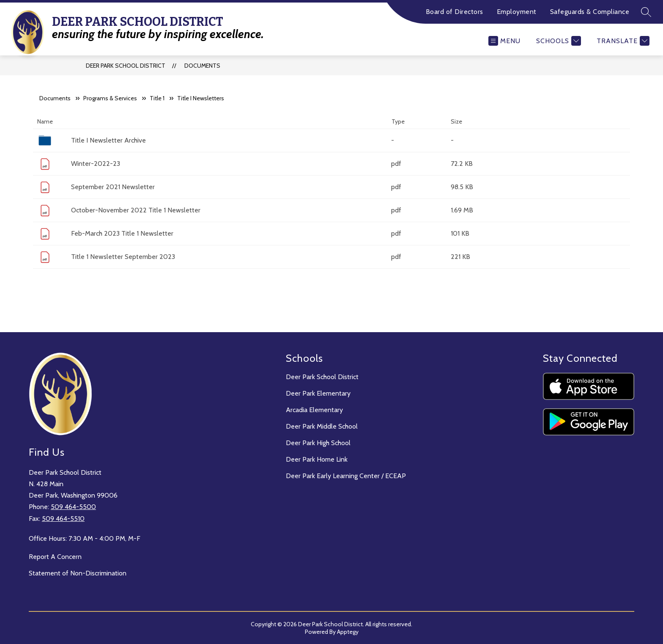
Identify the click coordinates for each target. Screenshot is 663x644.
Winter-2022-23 (96, 164)
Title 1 (157, 98)
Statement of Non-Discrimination (78, 573)
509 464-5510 (63, 519)
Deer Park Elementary (318, 393)
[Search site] (646, 12)
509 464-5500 (73, 507)
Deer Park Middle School (322, 426)
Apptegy (348, 632)
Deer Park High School (318, 443)
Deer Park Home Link (317, 459)
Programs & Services (110, 98)
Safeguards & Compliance (590, 12)
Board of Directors (455, 12)
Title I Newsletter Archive (108, 140)
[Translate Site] (622, 41)
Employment (517, 12)
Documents (202, 66)
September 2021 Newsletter (113, 187)
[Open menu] (504, 41)
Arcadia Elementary (314, 410)
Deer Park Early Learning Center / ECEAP (346, 476)
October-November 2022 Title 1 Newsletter (136, 210)
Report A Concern (55, 557)
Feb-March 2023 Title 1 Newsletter (122, 233)
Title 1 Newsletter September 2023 (123, 257)
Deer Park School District (126, 66)
